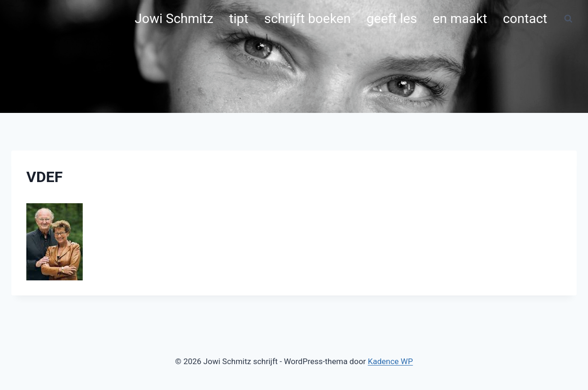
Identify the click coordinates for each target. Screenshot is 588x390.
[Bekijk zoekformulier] (568, 19)
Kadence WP (391, 361)
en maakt (460, 19)
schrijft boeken (307, 19)
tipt (239, 19)
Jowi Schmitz (174, 19)
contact (525, 19)
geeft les (392, 19)
